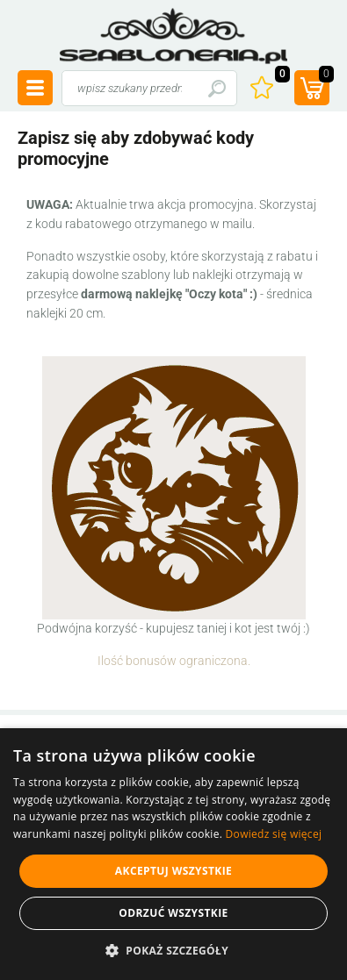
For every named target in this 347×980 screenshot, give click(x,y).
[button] (173, 951)
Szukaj (217, 88)
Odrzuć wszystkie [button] (173, 913)
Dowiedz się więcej (274, 834)
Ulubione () (280, 76)
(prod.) (324, 76)
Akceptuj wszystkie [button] (173, 871)
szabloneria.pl (174, 36)
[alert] (173, 854)
